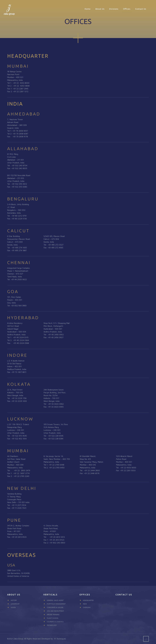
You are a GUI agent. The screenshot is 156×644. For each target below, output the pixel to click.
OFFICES (85, 595)
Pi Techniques (60, 639)
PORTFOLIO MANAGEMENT (56, 604)
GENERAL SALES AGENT (55, 600)
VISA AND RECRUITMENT (55, 611)
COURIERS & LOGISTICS (55, 622)
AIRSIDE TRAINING (53, 615)
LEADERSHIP (15, 604)
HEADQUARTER (88, 600)
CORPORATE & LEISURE (55, 607)
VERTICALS (50, 595)
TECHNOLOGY (52, 625)
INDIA (85, 604)
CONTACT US (124, 595)
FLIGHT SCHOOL (53, 618)
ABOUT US (14, 595)
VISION (13, 607)
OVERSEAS (87, 607)
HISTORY (14, 600)
